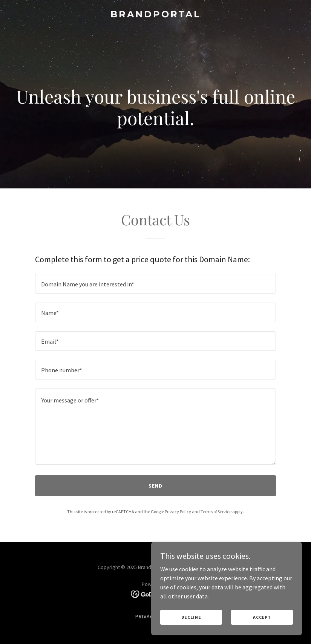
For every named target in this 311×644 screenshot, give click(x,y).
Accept (262, 617)
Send (155, 486)
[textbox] (156, 284)
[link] (156, 15)
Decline (191, 617)
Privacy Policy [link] (178, 512)
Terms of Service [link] (216, 512)
